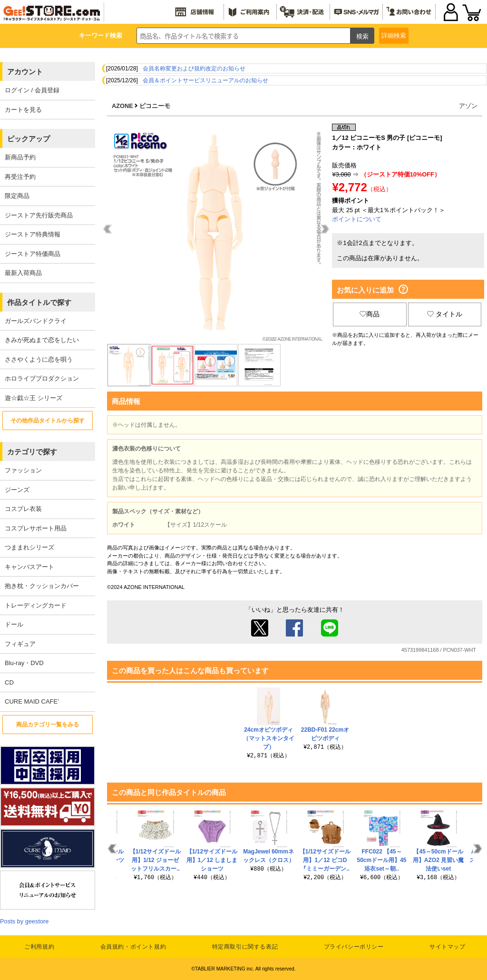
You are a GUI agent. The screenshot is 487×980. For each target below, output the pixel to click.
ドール (14, 624)
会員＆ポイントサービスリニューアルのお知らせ (205, 80)
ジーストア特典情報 (33, 234)
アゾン (468, 106)
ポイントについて (357, 219)
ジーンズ (17, 490)
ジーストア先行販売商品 (39, 215)
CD (9, 682)
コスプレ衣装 (23, 509)
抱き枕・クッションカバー (42, 586)
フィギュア (20, 644)
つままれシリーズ (29, 547)
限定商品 (17, 196)
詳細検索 (394, 35)
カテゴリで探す (32, 452)
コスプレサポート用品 (36, 528)
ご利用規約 (39, 947)
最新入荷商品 (23, 273)
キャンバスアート (29, 567)
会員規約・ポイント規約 (133, 947)
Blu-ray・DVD (24, 663)
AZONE (122, 106)
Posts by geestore (24, 921)
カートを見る (23, 110)
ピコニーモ (155, 106)
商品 (370, 314)
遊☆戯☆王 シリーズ (34, 398)
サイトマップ (448, 947)
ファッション (23, 470)
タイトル (445, 314)
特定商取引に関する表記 (245, 947)
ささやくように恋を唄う (39, 359)
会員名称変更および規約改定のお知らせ (194, 69)
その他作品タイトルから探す (48, 421)
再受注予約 (20, 177)
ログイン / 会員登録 (32, 90)
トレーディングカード (36, 605)
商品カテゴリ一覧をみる (48, 725)
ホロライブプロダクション (42, 378)
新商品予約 (20, 157)
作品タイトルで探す (39, 302)
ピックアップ (29, 139)
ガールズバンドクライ (36, 321)
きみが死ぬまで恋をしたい (42, 340)
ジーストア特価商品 (33, 254)
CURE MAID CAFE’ (32, 701)
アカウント (25, 72)
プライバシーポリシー (354, 947)
